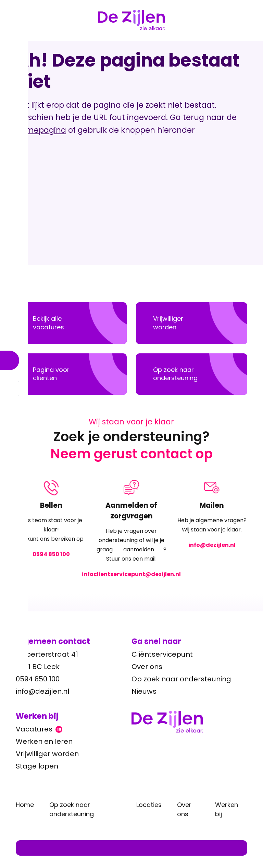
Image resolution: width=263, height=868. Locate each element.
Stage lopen (37, 766)
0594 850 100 (51, 554)
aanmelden (139, 549)
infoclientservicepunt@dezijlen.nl (131, 574)
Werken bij (227, 809)
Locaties (149, 805)
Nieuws (144, 691)
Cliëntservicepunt (162, 654)
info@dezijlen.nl (212, 545)
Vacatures (39, 729)
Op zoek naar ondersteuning (181, 679)
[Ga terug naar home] (189, 722)
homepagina (41, 130)
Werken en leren (44, 741)
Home (25, 805)
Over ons (147, 667)
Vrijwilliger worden (47, 754)
